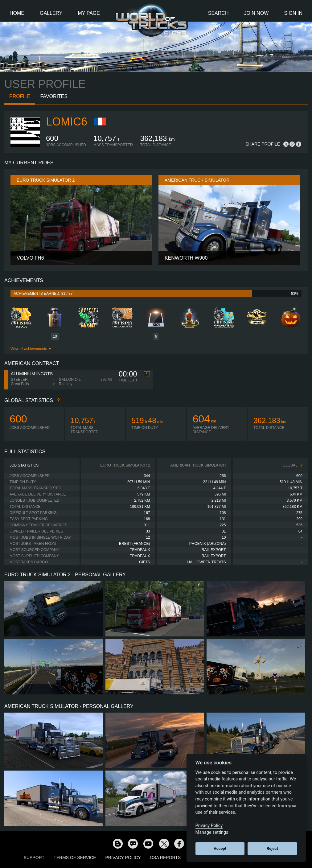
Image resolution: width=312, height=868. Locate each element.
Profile (20, 96)
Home (17, 13)
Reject (272, 848)
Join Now (256, 13)
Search (218, 13)
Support (34, 858)
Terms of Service (75, 858)
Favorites (54, 96)
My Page (89, 13)
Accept (220, 848)
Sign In (293, 13)
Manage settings (212, 832)
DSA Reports (165, 858)
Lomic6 (67, 122)
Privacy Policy (123, 858)
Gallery (51, 13)
